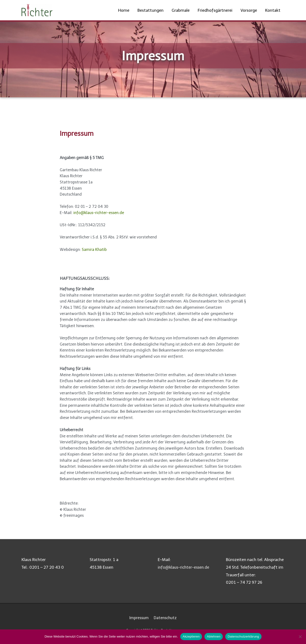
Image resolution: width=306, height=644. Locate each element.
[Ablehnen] (300, 637)
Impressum (139, 618)
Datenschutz (166, 618)
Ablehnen (214, 636)
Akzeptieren (191, 636)
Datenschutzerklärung (243, 636)
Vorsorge (249, 10)
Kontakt (273, 10)
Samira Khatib (94, 250)
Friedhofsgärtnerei (215, 10)
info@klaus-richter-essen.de (99, 213)
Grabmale (181, 10)
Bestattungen (150, 10)
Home (124, 10)
